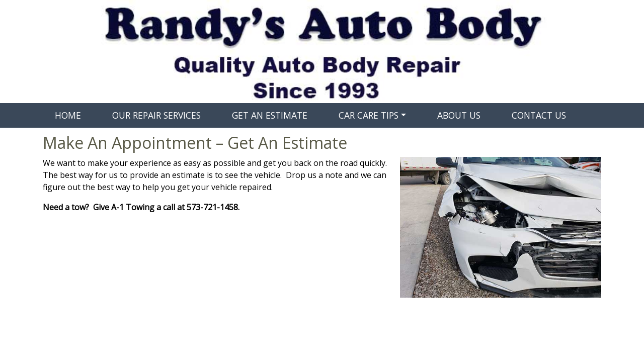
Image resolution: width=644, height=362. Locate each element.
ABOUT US (459, 115)
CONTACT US (539, 115)
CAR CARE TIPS (369, 115)
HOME (68, 115)
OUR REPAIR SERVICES (156, 115)
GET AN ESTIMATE (270, 115)
